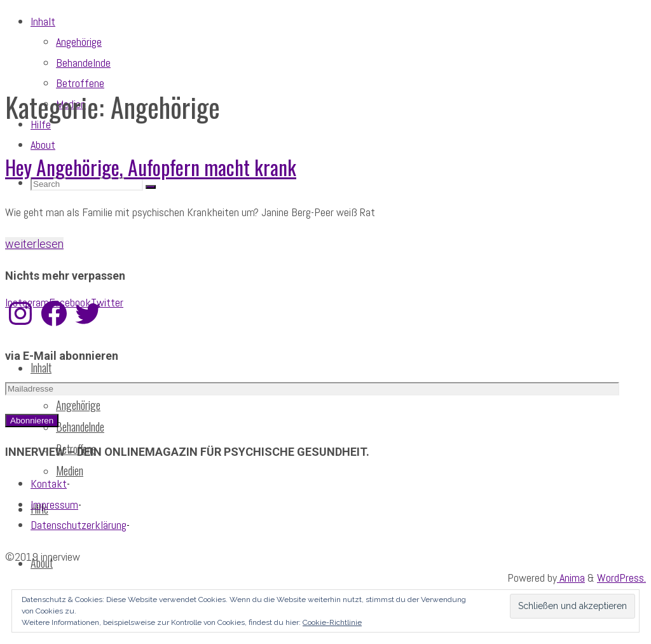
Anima (571, 578)
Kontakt (49, 483)
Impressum (54, 504)
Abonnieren (32, 421)
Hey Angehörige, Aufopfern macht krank (151, 167)
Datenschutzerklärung (79, 525)
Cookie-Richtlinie (332, 622)
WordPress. (621, 578)
